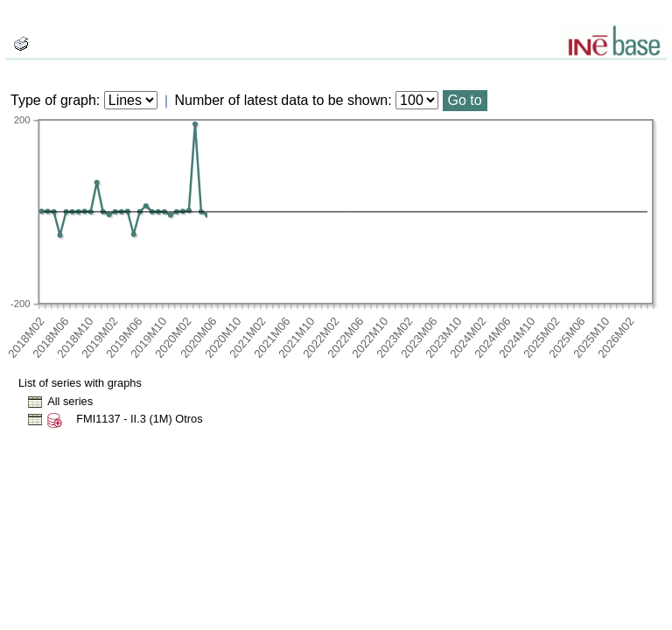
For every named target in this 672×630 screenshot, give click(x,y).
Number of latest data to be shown (282, 100)
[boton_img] (21, 44)
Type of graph (53, 100)
